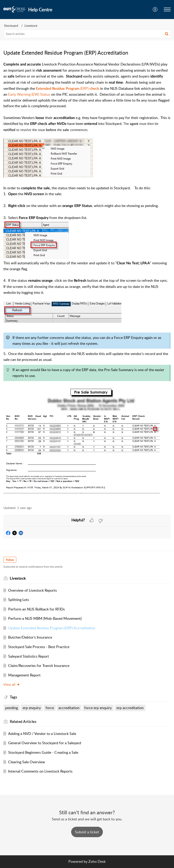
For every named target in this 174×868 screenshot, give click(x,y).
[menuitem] (155, 10)
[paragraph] (87, 281)
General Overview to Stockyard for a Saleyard (45, 743)
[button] (155, 10)
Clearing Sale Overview (27, 762)
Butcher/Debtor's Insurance (30, 637)
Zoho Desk (97, 861)
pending (12, 708)
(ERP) (63, 88)
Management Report (24, 675)
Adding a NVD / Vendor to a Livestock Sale (42, 734)
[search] (87, 34)
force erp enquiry (98, 708)
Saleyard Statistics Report (29, 656)
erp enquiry (32, 708)
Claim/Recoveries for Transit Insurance (39, 666)
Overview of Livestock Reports (33, 590)
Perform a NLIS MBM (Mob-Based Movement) (45, 618)
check (94, 89)
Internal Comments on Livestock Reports (40, 771)
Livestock (31, 26)
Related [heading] (23, 722)
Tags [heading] (13, 697)
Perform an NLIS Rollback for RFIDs (36, 609)
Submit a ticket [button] (87, 832)
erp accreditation (130, 708)
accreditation (69, 708)
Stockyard (11, 26)
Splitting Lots (19, 600)
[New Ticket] (87, 832)
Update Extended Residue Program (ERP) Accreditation (52, 628)
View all (12, 684)
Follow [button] (10, 560)
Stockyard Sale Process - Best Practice (39, 647)
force (50, 708)
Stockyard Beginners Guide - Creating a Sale (43, 752)
